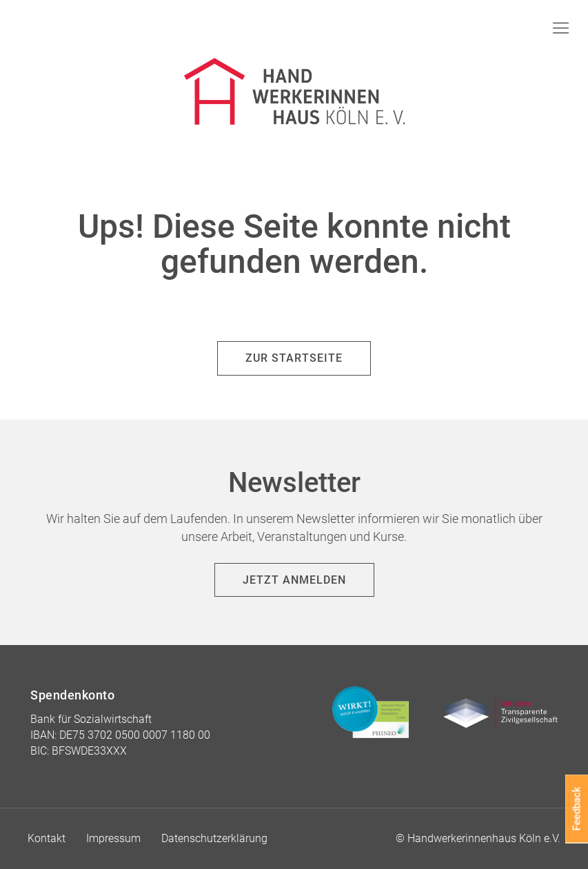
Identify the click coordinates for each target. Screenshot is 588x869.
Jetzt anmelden (294, 580)
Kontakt (47, 838)
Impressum (113, 838)
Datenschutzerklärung (214, 838)
